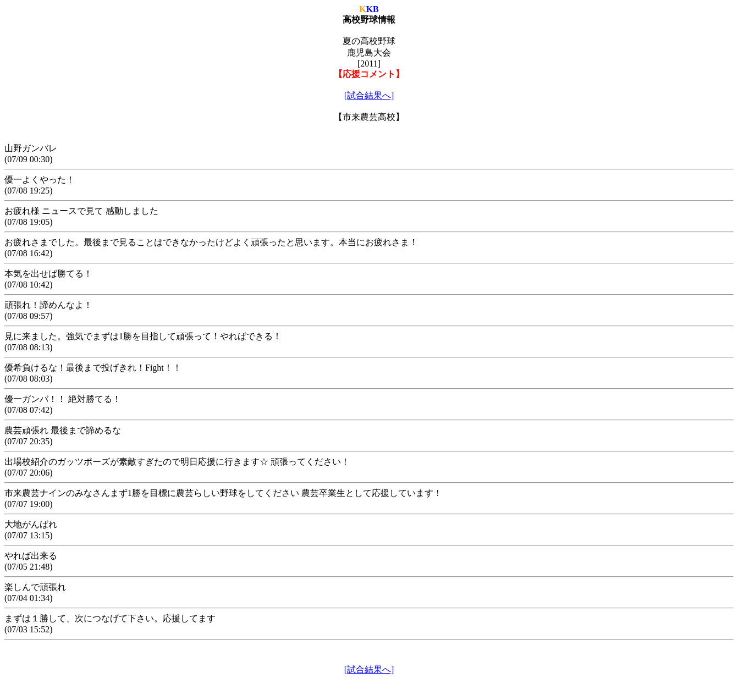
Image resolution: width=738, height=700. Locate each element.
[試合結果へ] (369, 95)
